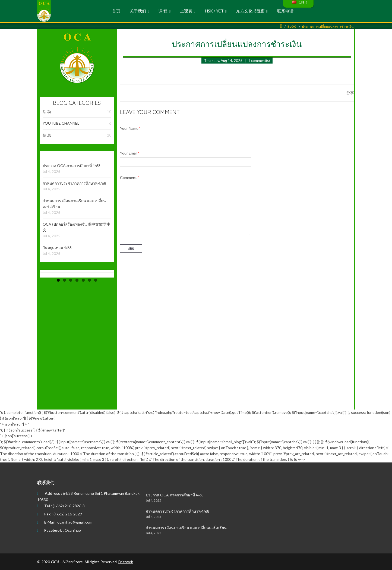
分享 (350, 93)
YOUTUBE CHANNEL (77, 123)
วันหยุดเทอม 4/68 (57, 248)
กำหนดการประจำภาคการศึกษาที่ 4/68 (74, 183)
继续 (131, 248)
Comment (129, 177)
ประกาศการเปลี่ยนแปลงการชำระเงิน (328, 26)
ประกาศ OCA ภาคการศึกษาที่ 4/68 (72, 166)
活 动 (77, 112)
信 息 (77, 135)
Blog (292, 26)
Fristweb (126, 562)
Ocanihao (73, 530)
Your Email (129, 153)
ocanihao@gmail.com (75, 522)
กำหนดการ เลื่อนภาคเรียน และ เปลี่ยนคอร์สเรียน (186, 528)
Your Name (130, 128)
